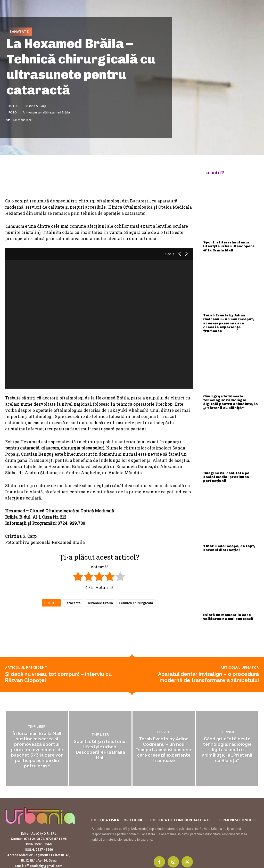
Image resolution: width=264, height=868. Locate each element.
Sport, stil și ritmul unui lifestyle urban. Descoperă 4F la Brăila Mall (230, 246)
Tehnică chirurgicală (136, 603)
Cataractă (73, 603)
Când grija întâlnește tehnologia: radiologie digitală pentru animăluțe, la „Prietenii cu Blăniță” (229, 396)
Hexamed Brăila (100, 603)
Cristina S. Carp (35, 106)
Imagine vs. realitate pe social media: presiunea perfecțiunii (231, 468)
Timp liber (37, 715)
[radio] (78, 577)
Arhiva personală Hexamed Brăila (46, 112)
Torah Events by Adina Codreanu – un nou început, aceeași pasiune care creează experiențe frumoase (231, 320)
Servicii (164, 720)
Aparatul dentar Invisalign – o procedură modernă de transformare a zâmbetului (208, 665)
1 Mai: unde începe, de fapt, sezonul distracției (228, 536)
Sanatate (19, 32)
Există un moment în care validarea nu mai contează (227, 605)
